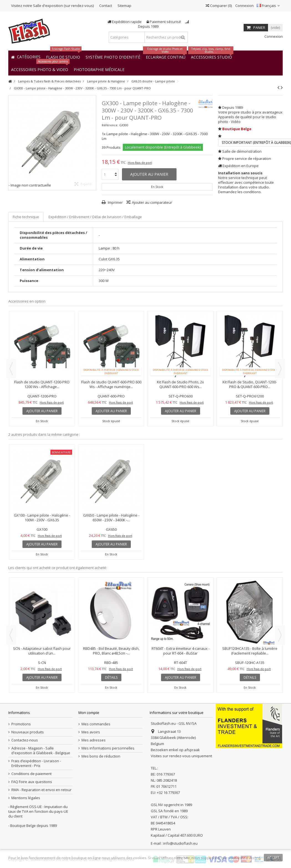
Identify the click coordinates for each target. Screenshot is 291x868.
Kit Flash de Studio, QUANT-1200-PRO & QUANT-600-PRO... (250, 384)
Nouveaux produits (28, 732)
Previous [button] (11, 369)
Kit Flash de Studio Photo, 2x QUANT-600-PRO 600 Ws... (180, 384)
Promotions (21, 724)
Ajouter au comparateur (152, 202)
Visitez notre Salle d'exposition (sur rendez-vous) (52, 6)
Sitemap (124, 6)
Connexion (244, 6)
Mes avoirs (91, 732)
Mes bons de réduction (101, 756)
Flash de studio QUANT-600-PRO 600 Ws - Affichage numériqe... (111, 384)
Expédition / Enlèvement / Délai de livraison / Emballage (95, 217)
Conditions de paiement (31, 774)
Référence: (110, 125)
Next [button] (280, 369)
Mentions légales (26, 798)
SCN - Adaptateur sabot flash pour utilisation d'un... (42, 651)
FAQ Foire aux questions (32, 782)
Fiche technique (26, 217)
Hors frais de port (140, 163)
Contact (106, 6)
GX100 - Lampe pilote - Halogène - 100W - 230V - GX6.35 (42, 518)
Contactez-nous (25, 740)
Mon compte (89, 713)
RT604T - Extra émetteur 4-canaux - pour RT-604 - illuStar (181, 651)
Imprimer (115, 202)
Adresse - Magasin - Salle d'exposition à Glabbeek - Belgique (41, 751)
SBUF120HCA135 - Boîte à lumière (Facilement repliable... (250, 651)
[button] (99, 69)
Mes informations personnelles (108, 748)
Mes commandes (96, 724)
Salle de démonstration (242, 151)
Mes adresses (94, 740)
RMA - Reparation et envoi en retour (41, 790)
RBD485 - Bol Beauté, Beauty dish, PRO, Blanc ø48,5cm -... (111, 651)
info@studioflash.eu (180, 843)
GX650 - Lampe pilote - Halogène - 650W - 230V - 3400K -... (111, 518)
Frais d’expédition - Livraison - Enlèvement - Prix (36, 763)
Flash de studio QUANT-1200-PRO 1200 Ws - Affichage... (42, 384)
